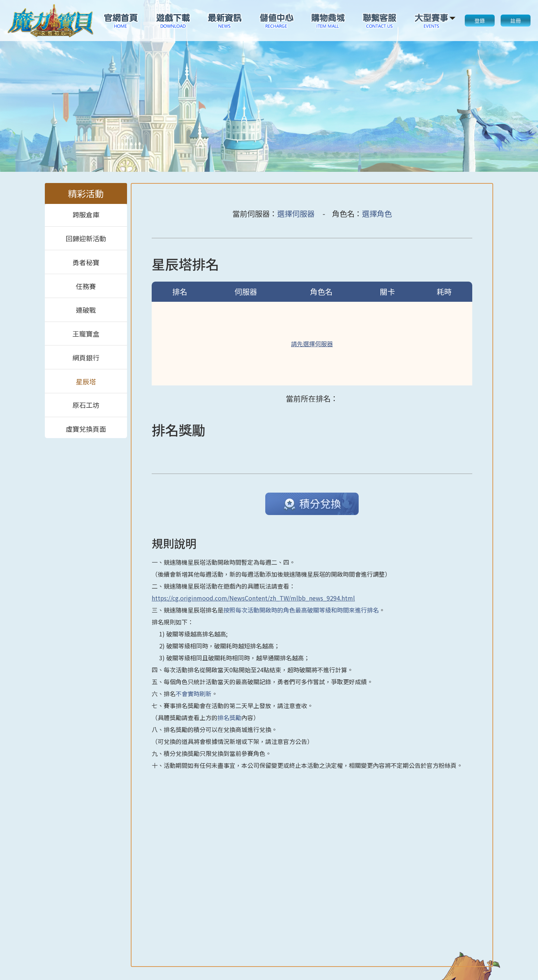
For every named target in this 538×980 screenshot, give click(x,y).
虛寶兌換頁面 (86, 428)
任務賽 (86, 286)
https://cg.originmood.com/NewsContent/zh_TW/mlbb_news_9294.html (253, 598)
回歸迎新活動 (86, 238)
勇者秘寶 (86, 262)
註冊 (516, 21)
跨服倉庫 (86, 215)
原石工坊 (86, 405)
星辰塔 (86, 381)
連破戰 (86, 310)
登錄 (480, 21)
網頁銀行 (86, 357)
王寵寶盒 (86, 334)
